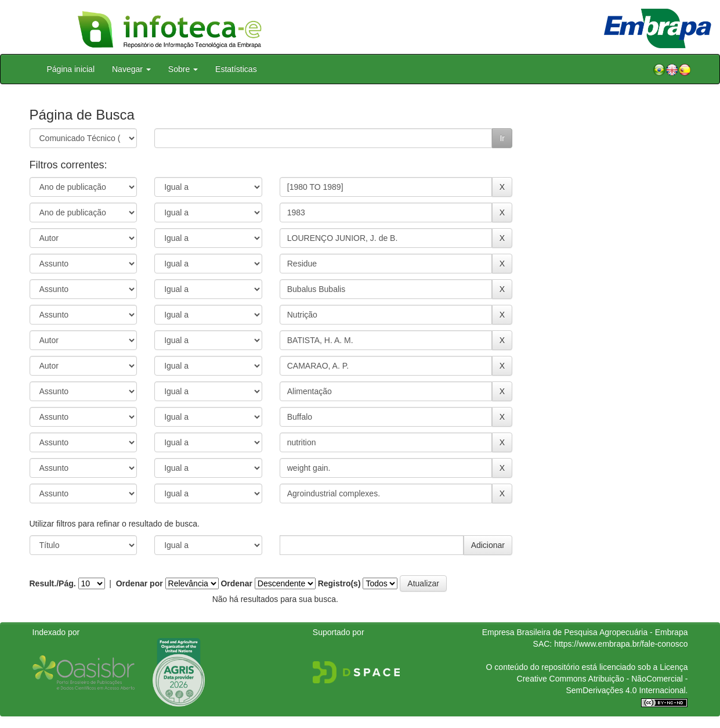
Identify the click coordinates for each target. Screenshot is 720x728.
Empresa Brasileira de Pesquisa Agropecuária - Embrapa (585, 632)
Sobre (183, 69)
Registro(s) (339, 583)
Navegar (131, 69)
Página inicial (71, 69)
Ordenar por (140, 583)
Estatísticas (236, 69)
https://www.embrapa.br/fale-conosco (621, 644)
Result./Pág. (53, 583)
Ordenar (236, 583)
